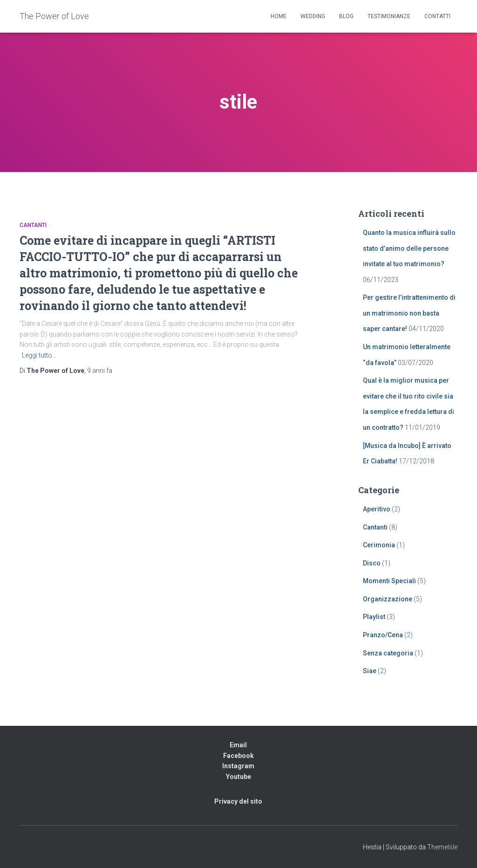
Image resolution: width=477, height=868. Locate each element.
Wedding (313, 16)
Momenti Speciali (389, 581)
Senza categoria (388, 653)
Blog (346, 16)
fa (100, 371)
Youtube (238, 777)
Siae (370, 671)
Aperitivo (377, 509)
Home (279, 16)
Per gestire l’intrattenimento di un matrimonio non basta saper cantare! (409, 313)
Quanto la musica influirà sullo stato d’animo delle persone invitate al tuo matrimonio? (409, 248)
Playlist (374, 617)
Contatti (437, 16)
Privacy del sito (238, 801)
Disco (372, 563)
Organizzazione (388, 599)
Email (238, 745)
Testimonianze (389, 16)
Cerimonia (379, 545)
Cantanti (33, 225)
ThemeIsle (442, 847)
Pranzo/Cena (383, 635)
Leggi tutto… (39, 355)
